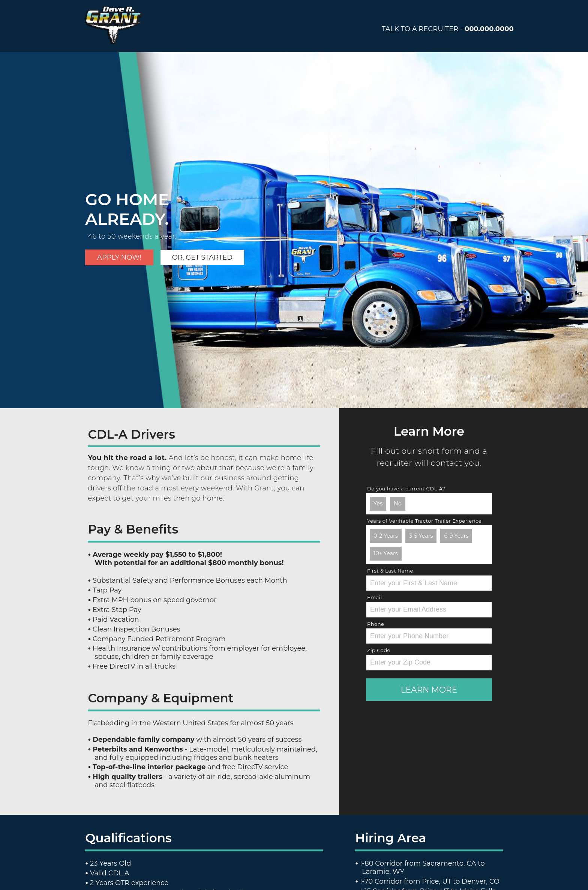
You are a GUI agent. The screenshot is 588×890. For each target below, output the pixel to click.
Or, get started (202, 257)
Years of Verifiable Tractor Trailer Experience (424, 521)
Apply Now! (119, 257)
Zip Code (379, 650)
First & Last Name (390, 571)
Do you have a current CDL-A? (406, 489)
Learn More (429, 690)
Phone (376, 624)
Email (375, 598)
